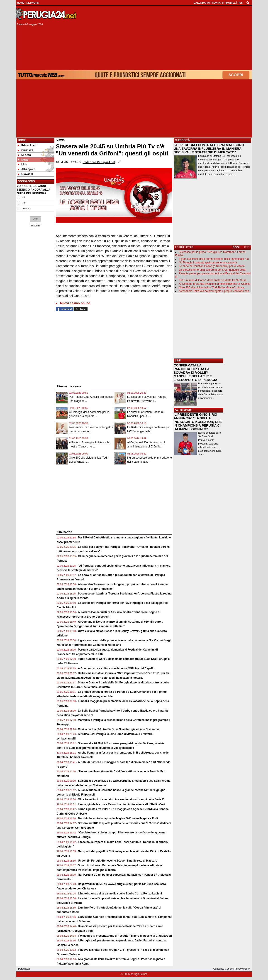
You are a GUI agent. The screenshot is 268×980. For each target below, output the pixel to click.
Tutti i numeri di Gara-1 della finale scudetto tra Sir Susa (213, 280)
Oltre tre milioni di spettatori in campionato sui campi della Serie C (121, 799)
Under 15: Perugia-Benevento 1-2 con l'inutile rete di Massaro (118, 861)
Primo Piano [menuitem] (28, 145)
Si (24, 197)
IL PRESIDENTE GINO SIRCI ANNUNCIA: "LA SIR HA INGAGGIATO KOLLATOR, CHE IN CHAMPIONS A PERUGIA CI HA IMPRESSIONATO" (198, 422)
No (24, 203)
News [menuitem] (23, 160)
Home (22, 140)
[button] (36, 219)
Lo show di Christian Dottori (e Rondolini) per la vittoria (212, 266)
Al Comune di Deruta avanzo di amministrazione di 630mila (215, 284)
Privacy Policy (242, 969)
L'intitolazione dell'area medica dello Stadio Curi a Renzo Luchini (120, 894)
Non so (26, 208)
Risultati (36, 226)
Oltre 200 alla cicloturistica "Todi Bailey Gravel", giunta (212, 287)
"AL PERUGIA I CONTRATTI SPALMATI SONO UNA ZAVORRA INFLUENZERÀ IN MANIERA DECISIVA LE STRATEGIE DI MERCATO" (209, 149)
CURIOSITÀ (182, 140)
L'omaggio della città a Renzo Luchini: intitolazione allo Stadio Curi (121, 804)
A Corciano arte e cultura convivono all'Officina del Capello (116, 668)
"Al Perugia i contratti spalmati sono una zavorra (208, 263)
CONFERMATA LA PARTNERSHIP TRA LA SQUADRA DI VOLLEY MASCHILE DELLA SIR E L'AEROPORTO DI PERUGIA (196, 373)
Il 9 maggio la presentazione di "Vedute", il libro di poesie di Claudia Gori (125, 936)
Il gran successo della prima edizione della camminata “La (214, 259)
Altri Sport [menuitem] (26, 169)
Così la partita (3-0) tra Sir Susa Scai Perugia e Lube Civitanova (119, 729)
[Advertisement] (166, 38)
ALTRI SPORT (184, 410)
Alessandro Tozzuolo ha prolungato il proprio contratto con (214, 291)
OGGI (236, 247)
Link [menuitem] (22, 165)
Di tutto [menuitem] (24, 155)
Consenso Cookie (223, 969)
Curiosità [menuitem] (26, 150)
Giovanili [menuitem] (25, 174)
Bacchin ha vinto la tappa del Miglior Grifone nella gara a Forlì (118, 818)
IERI (247, 247)
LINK (178, 361)
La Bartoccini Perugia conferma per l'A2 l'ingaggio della (212, 270)
